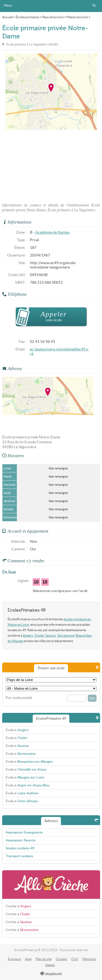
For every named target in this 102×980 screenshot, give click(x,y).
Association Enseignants (24, 832)
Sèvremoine (66, 635)
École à (17, 730)
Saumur (51, 635)
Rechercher (94, 5)
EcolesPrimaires (51, 6)
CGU (75, 959)
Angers (28, 635)
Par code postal (19, 698)
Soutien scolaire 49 (20, 848)
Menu (8, 5)
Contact (61, 959)
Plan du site (44, 959)
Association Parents (21, 840)
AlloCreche (51, 885)
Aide (28, 959)
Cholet (39, 635)
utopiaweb (51, 974)
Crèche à (18, 906)
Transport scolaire (19, 856)
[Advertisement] (51, 165)
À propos (14, 959)
